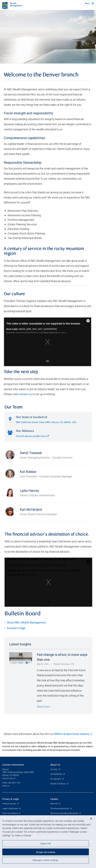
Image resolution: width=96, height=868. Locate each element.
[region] (48, 842)
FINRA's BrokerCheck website (71, 734)
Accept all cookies (46, 852)
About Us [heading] (55, 765)
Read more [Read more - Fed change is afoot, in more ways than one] (43, 707)
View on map (8, 778)
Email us (6, 786)
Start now (54, 804)
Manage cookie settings (46, 860)
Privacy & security (9, 804)
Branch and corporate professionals (64, 813)
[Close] (91, 819)
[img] (48, 37)
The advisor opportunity (60, 808)
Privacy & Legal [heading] (10, 799)
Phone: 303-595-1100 (11, 783)
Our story (54, 769)
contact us (25, 394)
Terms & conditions (10, 813)
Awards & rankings (58, 784)
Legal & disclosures (10, 808)
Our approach (56, 779)
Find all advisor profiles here (32, 436)
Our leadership (56, 774)
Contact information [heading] (13, 765)
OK (48, 602)
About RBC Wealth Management (27, 622)
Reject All (46, 844)
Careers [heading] (54, 799)
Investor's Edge (16, 628)
